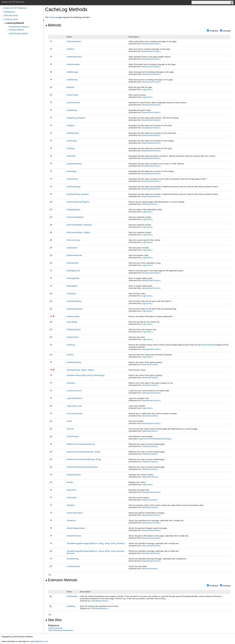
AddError (71, 49)
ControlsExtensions (99, 601)
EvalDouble (72, 141)
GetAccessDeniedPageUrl (78, 202)
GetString (71, 345)
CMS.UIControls (11, 16)
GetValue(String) (74, 362)
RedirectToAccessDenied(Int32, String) (83, 452)
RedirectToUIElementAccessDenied (82, 467)
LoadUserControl (74, 391)
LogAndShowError (75, 398)
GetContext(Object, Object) (78, 232)
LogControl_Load (74, 406)
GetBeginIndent (73, 209)
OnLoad (70, 429)
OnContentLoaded (75, 414)
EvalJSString (72, 179)
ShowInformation (74, 536)
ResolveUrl (71, 490)
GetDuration (72, 248)
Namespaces (9, 12)
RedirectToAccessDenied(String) (81, 444)
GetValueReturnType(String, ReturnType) (86, 375)
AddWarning (72, 80)
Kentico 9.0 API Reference (15, 8)
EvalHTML (71, 156)
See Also (53, 620)
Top (50, 575)
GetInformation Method (19, 27)
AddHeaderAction (74, 57)
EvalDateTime (73, 133)
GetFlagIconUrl (73, 271)
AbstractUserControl (150, 44)
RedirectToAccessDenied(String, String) (84, 459)
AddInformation (73, 64)
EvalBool (71, 125)
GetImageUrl (72, 286)
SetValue (71, 505)
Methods (53, 25)
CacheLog (53, 17)
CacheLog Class (11, 19)
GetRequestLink (74, 329)
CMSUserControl (149, 204)
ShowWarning (73, 559)
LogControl (147, 90)
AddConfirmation (74, 41)
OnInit (69, 421)
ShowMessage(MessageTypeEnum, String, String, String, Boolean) (96, 543)
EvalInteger (72, 171)
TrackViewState (73, 566)
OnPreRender (73, 436)
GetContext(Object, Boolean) (79, 225)
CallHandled (72, 596)
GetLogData (72, 322)
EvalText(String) (74, 187)
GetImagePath (73, 278)
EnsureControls (73, 103)
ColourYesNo (72, 95)
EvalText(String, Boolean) (78, 194)
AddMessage (72, 72)
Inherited (227, 31)
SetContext (71, 498)
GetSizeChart (73, 337)
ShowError (71, 520)
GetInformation (73, 316)
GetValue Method (16, 30)
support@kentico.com (39, 641)
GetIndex (71, 294)
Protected (214, 31)
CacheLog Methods (15, 23)
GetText (70, 355)
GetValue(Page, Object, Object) (80, 370)
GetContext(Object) (75, 217)
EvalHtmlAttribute (74, 164)
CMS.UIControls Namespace (61, 630)
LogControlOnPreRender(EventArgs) (154, 439)
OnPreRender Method (18, 33)
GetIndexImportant (75, 309)
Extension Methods (61, 580)
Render (70, 482)
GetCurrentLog (73, 240)
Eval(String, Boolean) (76, 118)
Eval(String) (72, 110)
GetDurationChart (74, 255)
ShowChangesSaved (76, 528)
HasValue (71, 383)
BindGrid (71, 87)
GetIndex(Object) (74, 301)
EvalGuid (71, 148)
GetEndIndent (73, 263)
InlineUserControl (149, 365)
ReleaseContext (74, 475)
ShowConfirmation (75, 513)
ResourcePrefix (208, 345)
